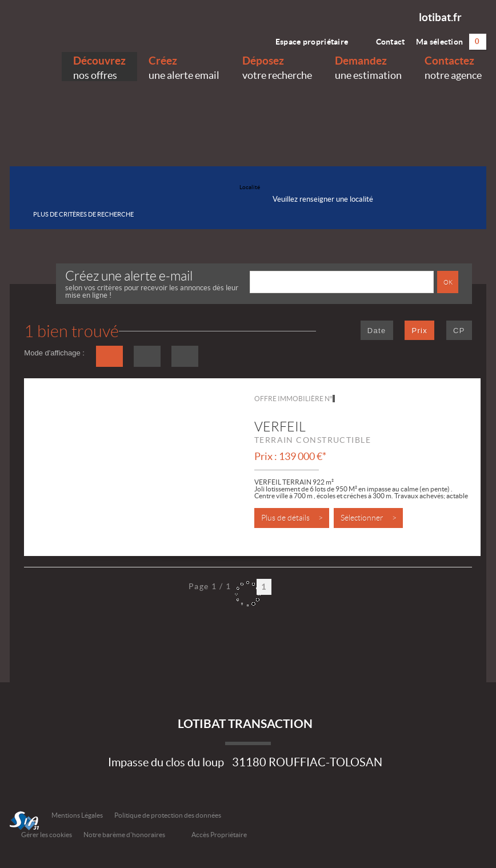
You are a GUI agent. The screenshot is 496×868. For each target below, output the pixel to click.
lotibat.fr (440, 17)
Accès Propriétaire (219, 835)
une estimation (368, 67)
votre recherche (277, 67)
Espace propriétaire (305, 39)
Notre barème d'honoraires (125, 835)
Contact (382, 39)
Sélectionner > (369, 518)
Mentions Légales (77, 815)
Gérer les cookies (47, 835)
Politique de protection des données (168, 815)
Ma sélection (451, 42)
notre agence (453, 67)
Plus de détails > (292, 518)
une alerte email (184, 67)
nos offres (99, 67)
